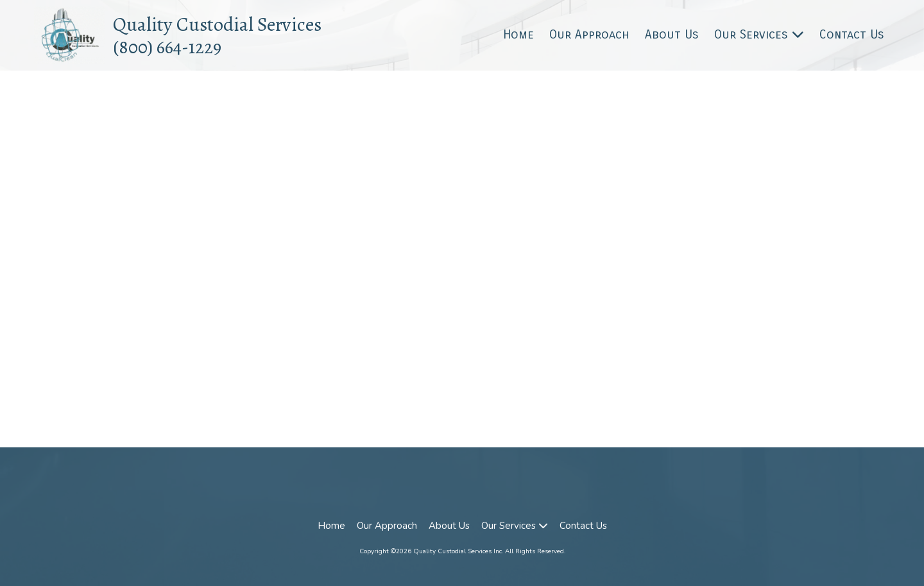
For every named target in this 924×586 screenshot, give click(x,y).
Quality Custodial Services (217, 24)
